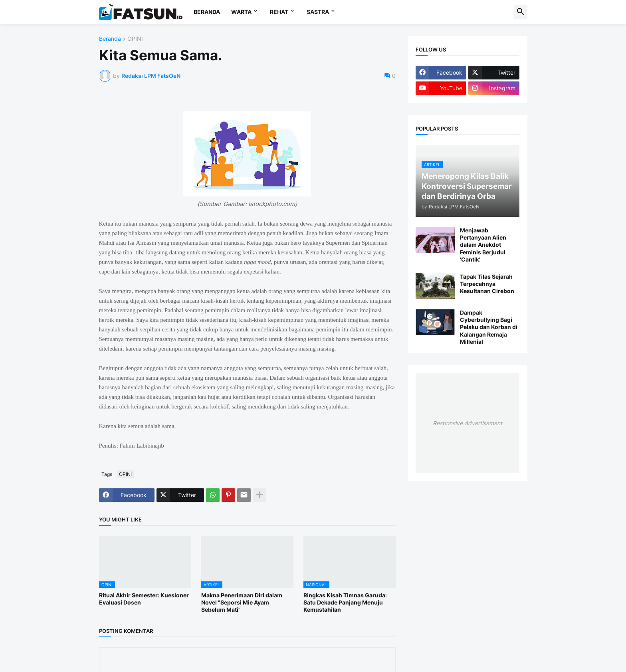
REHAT (279, 12)
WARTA (241, 12)
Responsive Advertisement (468, 423)
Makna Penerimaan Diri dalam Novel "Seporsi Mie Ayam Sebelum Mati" (242, 602)
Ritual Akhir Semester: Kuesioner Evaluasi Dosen (144, 599)
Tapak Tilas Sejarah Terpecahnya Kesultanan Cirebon (487, 284)
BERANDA (207, 12)
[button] (521, 12)
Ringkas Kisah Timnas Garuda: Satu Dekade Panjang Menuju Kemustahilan (345, 602)
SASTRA (318, 12)
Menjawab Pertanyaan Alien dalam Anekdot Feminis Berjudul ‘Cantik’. (483, 245)
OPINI (135, 39)
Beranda (110, 39)
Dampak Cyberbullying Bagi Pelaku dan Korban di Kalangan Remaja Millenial (489, 327)
